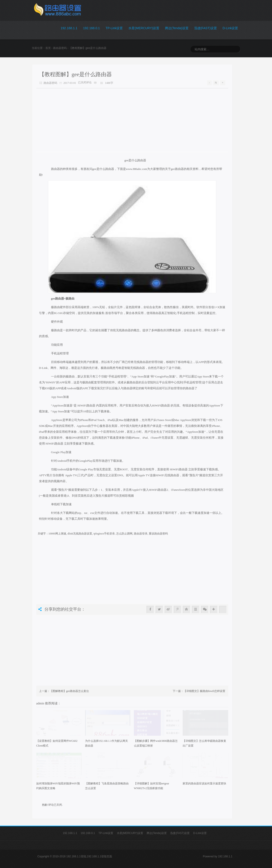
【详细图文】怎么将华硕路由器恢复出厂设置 (204, 743)
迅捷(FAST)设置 (206, 28)
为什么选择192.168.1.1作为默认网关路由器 (107, 743)
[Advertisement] (132, 120)
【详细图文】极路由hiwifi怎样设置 (205, 691)
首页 (48, 48)
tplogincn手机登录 (104, 534)
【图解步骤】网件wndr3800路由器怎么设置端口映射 (156, 743)
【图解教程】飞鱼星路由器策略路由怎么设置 (107, 786)
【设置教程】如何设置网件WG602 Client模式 (57, 743)
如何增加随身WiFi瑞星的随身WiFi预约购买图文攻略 (58, 786)
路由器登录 (141, 534)
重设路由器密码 (158, 534)
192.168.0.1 (91, 28)
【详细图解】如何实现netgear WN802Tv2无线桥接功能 (151, 786)
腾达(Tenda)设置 (177, 28)
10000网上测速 (57, 534)
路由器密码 (60, 48)
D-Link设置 (230, 28)
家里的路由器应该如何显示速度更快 (204, 783)
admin (41, 703)
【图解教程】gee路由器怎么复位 (70, 691)
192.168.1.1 (69, 28)
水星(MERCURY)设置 (144, 28)
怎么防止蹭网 (124, 534)
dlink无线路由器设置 (80, 534)
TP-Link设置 (114, 28)
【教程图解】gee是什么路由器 (75, 74)
